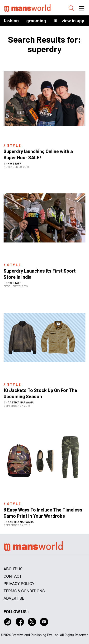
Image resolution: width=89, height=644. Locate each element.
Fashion (11, 21)
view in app (73, 21)
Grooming (36, 21)
